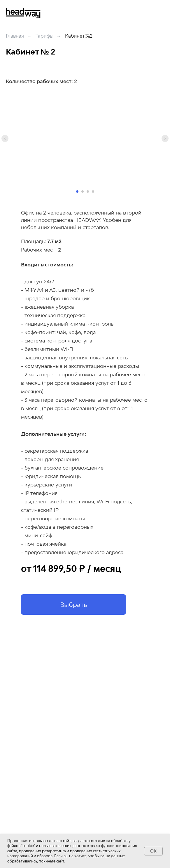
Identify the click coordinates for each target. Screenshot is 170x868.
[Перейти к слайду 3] (88, 191)
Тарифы (44, 36)
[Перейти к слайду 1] (77, 191)
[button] (73, 605)
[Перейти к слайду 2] (83, 191)
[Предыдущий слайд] (5, 138)
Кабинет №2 (79, 36)
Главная (15, 36)
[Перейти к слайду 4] (93, 191)
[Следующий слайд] (165, 138)
